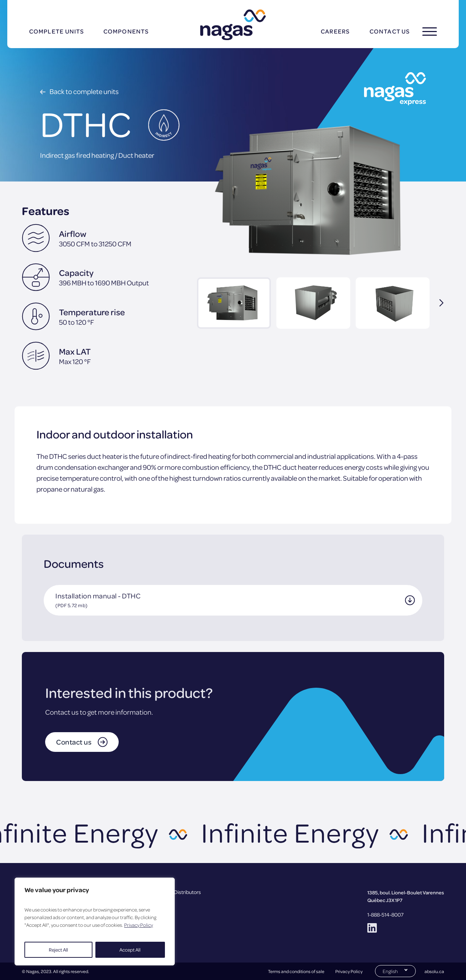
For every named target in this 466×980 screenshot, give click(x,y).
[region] (95, 922)
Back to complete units (84, 91)
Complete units (56, 31)
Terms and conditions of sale (296, 971)
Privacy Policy (139, 925)
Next (437, 303)
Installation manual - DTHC (98, 600)
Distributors (187, 892)
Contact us (390, 31)
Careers (335, 31)
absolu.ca (434, 971)
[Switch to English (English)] (395, 971)
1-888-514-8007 (386, 914)
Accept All (130, 950)
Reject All (58, 950)
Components (126, 31)
